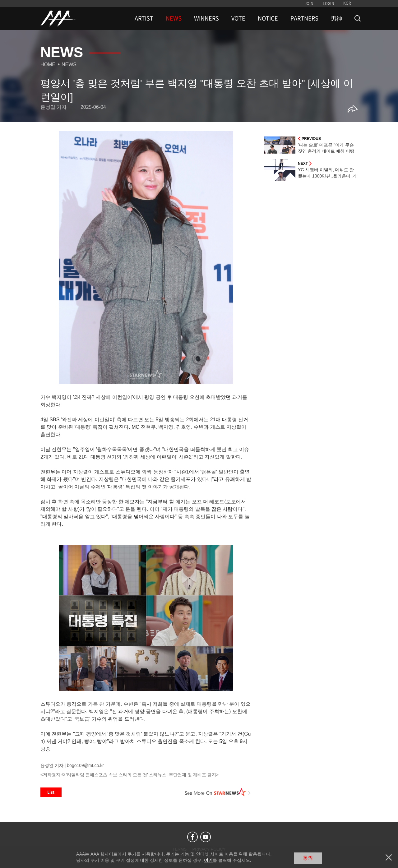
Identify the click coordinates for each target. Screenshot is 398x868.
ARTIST (144, 18)
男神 (336, 18)
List (51, 792)
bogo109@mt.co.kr (85, 765)
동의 (308, 858)
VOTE (238, 18)
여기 (208, 860)
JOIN (309, 3)
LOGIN (329, 3)
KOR (347, 3)
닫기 (389, 857)
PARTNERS (304, 18)
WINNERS (206, 18)
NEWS (174, 18)
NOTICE (268, 18)
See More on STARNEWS (218, 792)
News (69, 65)
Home (48, 65)
